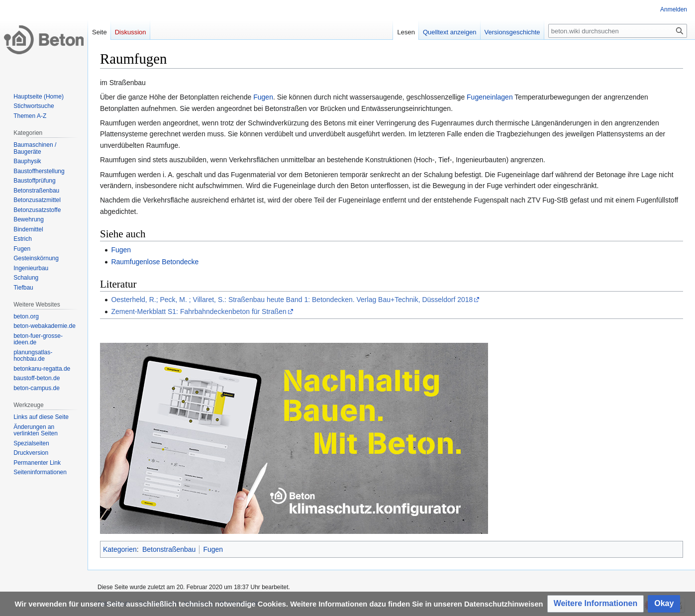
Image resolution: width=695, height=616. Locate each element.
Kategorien (120, 549)
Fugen (263, 97)
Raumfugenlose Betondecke (155, 262)
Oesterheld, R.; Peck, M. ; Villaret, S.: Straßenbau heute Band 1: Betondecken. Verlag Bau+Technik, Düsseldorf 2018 (292, 300)
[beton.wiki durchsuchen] (618, 31)
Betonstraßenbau (169, 549)
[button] (596, 604)
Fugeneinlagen (490, 97)
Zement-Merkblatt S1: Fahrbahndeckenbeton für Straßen (199, 311)
